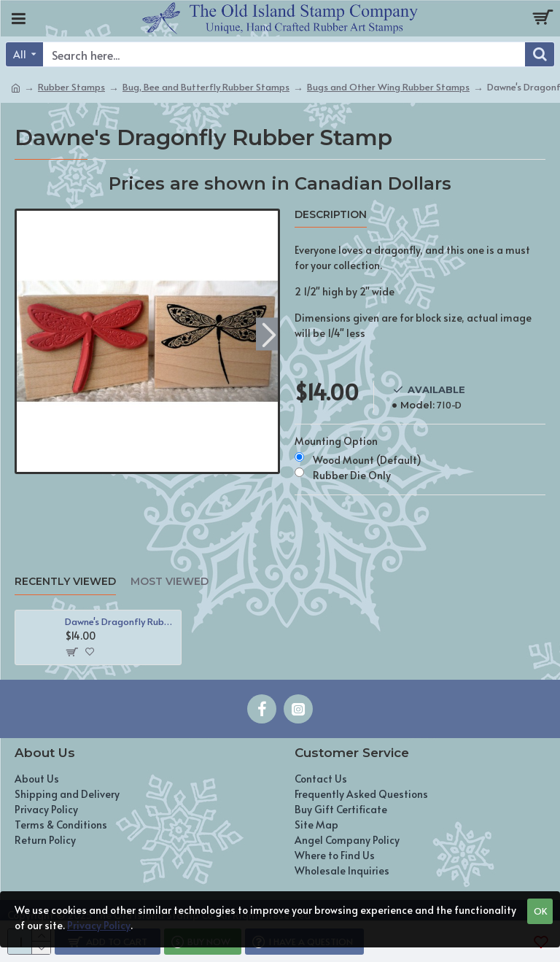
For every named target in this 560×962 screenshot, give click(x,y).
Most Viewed (170, 582)
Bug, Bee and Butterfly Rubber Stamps (206, 87)
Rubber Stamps (71, 87)
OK (540, 911)
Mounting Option (336, 441)
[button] (269, 334)
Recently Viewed (65, 582)
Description (331, 215)
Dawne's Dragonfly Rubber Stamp (120, 622)
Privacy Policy (99, 925)
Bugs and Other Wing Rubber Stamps (388, 87)
